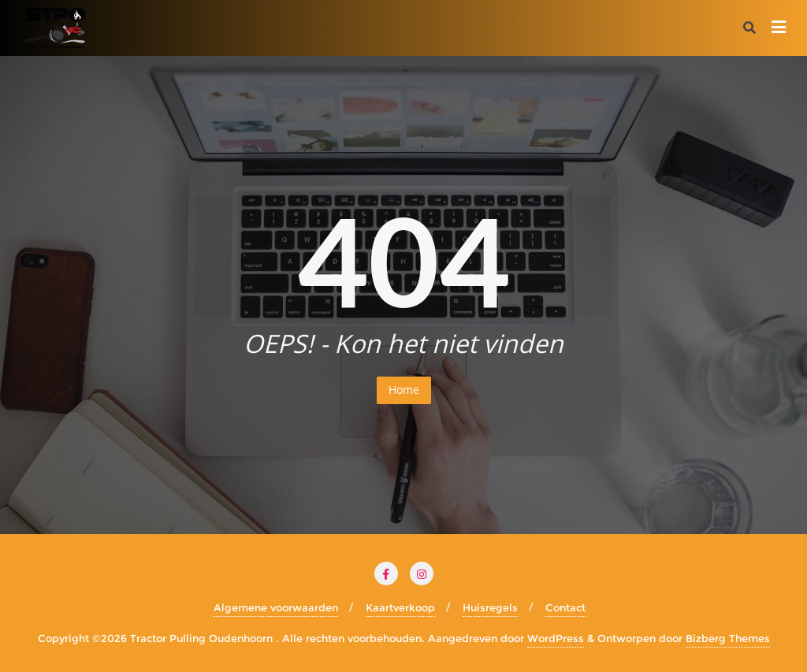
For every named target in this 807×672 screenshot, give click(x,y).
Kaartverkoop (400, 607)
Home (404, 390)
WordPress (556, 638)
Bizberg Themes (728, 638)
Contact (565, 607)
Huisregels (490, 607)
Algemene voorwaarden (276, 607)
